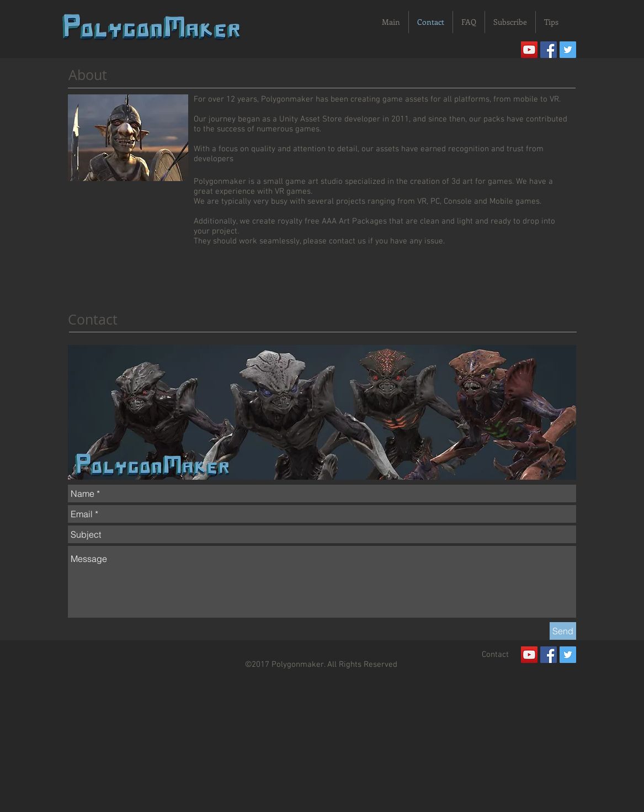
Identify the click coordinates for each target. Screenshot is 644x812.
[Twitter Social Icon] (568, 50)
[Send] (563, 631)
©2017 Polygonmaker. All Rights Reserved (321, 665)
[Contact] (496, 655)
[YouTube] (529, 50)
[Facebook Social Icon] (549, 50)
